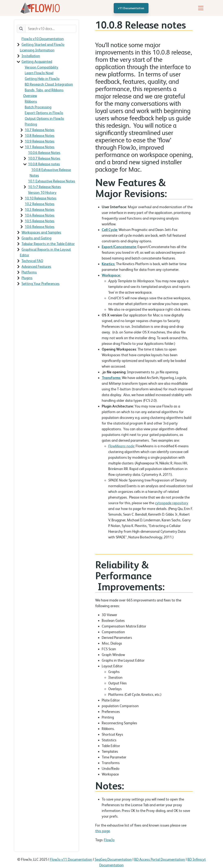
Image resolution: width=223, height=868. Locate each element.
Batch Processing (38, 107)
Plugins (27, 278)
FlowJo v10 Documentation (43, 39)
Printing (31, 124)
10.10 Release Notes (41, 198)
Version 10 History (42, 192)
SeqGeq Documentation (113, 859)
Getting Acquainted (37, 62)
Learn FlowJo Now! (39, 73)
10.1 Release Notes (40, 147)
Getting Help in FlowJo (42, 79)
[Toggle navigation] (201, 8)
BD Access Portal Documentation (160, 859)
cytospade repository (172, 503)
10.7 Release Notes (40, 130)
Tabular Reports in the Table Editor (48, 244)
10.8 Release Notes (40, 136)
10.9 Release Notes (40, 141)
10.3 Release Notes (40, 210)
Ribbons (31, 101)
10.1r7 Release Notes (44, 187)
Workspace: (111, 275)
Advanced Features (36, 266)
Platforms (29, 272)
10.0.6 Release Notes (44, 153)
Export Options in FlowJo (44, 113)
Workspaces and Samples (41, 232)
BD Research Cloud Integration (49, 84)
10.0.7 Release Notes (44, 158)
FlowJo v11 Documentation (71, 859)
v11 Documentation (131, 8)
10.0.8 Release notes (44, 164)
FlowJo (109, 840)
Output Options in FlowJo (44, 118)
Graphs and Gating (36, 238)
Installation (31, 56)
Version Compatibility (42, 67)
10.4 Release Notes (40, 215)
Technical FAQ (32, 261)
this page (103, 831)
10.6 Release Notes (40, 227)
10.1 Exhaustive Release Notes (52, 181)
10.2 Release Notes (40, 204)
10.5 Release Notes (40, 221)
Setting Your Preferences (41, 284)
